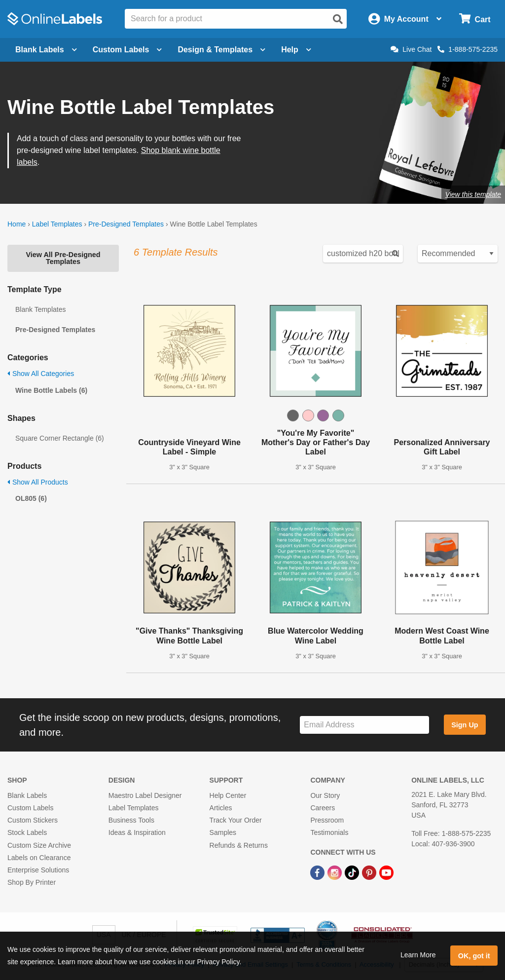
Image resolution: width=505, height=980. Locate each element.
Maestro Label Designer (145, 795)
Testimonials (329, 832)
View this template (473, 194)
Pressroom (327, 820)
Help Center (228, 795)
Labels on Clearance (39, 858)
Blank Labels (27, 795)
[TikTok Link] (353, 872)
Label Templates (57, 224)
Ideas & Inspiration (137, 832)
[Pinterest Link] (370, 872)
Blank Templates (40, 309)
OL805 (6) (31, 498)
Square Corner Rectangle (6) (60, 438)
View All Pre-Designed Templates (63, 258)
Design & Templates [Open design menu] (221, 50)
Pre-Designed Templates (126, 224)
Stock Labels (27, 832)
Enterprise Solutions (38, 870)
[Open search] (338, 19)
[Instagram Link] (336, 872)
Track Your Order (236, 820)
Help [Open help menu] (296, 50)
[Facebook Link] (318, 872)
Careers (323, 808)
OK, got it (474, 956)
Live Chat (411, 49)
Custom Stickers (33, 820)
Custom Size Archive (39, 845)
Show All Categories (41, 374)
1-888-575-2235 (468, 49)
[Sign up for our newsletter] (364, 725)
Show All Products (38, 482)
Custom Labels (30, 808)
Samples (223, 832)
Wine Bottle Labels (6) (51, 390)
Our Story (325, 795)
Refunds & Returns (239, 845)
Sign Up (465, 725)
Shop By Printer (32, 882)
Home (17, 224)
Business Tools (131, 820)
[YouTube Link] (386, 872)
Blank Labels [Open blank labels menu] (46, 50)
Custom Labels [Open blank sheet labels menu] (127, 50)
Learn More (418, 955)
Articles (221, 808)
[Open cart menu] (475, 19)
